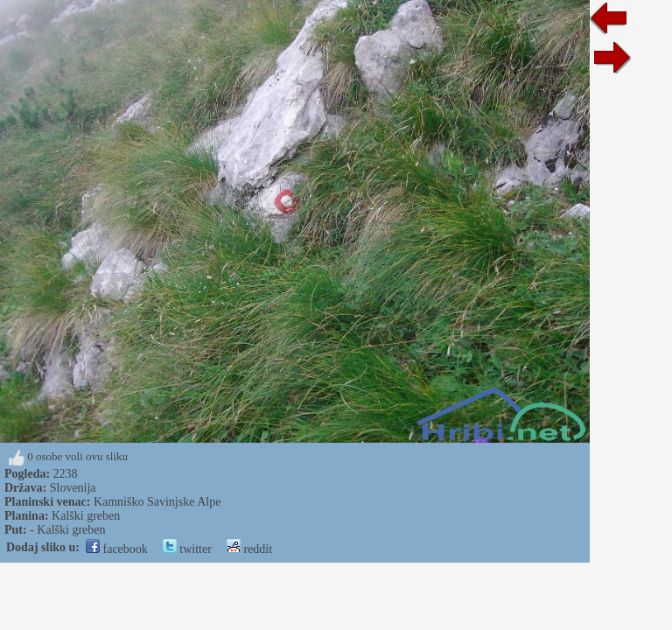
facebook (117, 549)
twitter (187, 549)
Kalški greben (86, 516)
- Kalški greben (67, 530)
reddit (249, 549)
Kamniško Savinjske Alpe (157, 502)
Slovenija (73, 488)
